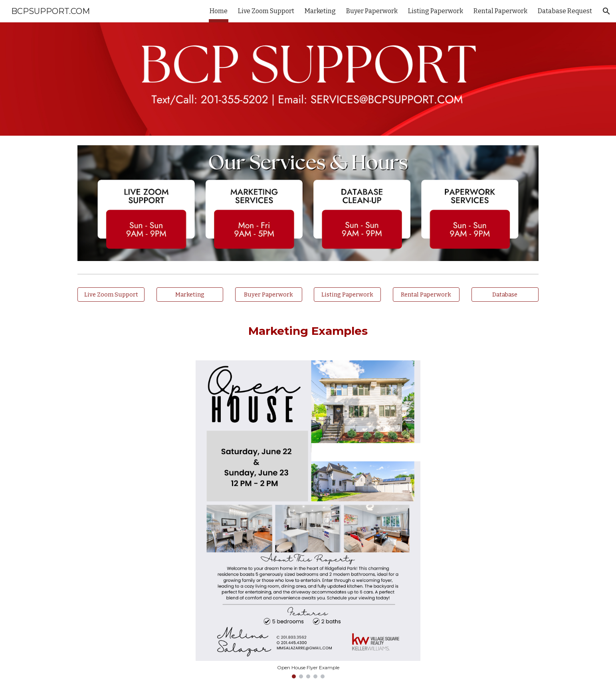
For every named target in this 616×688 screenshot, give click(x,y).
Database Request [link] (565, 11)
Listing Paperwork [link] (436, 11)
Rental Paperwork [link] (500, 11)
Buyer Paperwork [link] (372, 11)
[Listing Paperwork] (347, 295)
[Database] (505, 295)
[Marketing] (190, 295)
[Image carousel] (308, 519)
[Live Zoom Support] (111, 295)
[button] (606, 11)
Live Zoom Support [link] (266, 11)
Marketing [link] (320, 11)
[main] (308, 331)
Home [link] (219, 11)
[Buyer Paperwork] (269, 295)
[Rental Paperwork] (426, 295)
